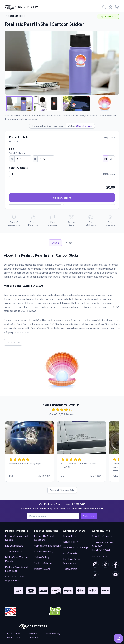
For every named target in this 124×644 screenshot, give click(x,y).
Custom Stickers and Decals (17, 538)
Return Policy (70, 542)
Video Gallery (42, 557)
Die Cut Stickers (14, 545)
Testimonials (70, 569)
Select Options (62, 198)
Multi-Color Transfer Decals (17, 559)
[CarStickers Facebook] (115, 565)
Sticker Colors (42, 569)
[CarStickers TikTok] (105, 565)
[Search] (104, 7)
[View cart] (117, 7)
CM (111, 159)
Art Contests (70, 553)
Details (55, 243)
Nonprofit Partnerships (76, 547)
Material (14, 141)
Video (69, 243)
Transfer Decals (14, 551)
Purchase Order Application (72, 561)
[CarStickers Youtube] (115, 575)
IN (105, 159)
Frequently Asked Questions (44, 538)
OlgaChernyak (84, 126)
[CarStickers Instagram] (95, 565)
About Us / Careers (103, 536)
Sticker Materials (44, 563)
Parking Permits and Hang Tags (16, 569)
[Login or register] (110, 7)
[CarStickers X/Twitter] (95, 575)
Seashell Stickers (17, 16)
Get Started (13, 342)
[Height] (46, 159)
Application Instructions (47, 545)
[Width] (23, 159)
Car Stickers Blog (44, 551)
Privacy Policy (52, 633)
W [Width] (12, 159)
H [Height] (35, 159)
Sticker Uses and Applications (14, 578)
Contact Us (69, 536)
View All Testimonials (62, 490)
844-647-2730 (100, 556)
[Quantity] (20, 174)
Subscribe (89, 516)
